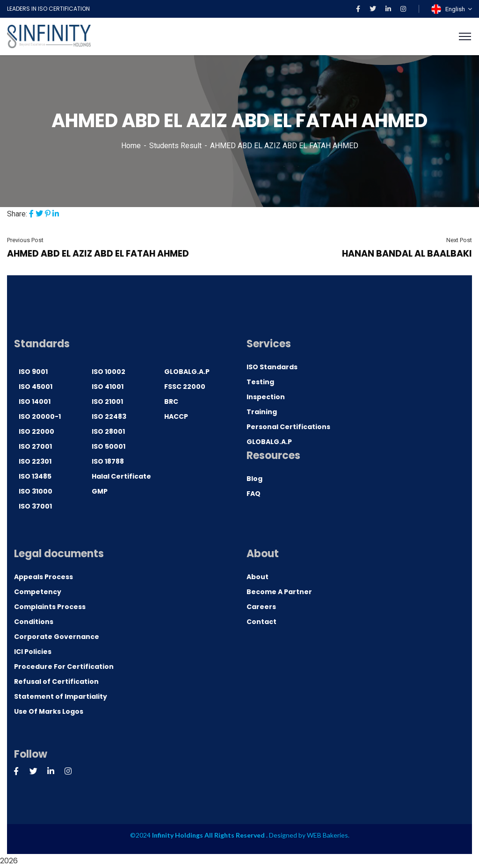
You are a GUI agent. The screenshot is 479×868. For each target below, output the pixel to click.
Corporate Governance (57, 637)
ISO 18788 (108, 461)
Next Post (459, 240)
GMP (100, 491)
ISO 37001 (35, 506)
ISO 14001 (35, 402)
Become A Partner (279, 592)
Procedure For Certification (64, 667)
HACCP (176, 416)
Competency (38, 592)
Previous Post (25, 240)
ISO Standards (272, 367)
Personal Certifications (288, 427)
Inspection (266, 397)
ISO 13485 (35, 476)
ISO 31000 (36, 491)
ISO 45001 (36, 387)
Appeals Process (44, 577)
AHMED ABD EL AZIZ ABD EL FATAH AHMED (98, 254)
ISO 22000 (36, 431)
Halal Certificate (121, 476)
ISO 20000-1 (40, 416)
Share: (17, 214)
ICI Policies (33, 652)
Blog (254, 479)
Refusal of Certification (56, 681)
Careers (261, 607)
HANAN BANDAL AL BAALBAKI (407, 254)
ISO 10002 (109, 372)
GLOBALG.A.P (187, 372)
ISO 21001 (107, 402)
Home (131, 146)
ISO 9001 (33, 372)
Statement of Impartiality (61, 696)
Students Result (175, 146)
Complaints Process (50, 607)
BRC (171, 402)
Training (262, 412)
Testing (260, 382)
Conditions (34, 622)
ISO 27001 (35, 446)
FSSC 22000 (185, 387)
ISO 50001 (109, 446)
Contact (261, 622)
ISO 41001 (108, 387)
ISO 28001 (108, 431)
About (258, 577)
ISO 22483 (109, 416)
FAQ (254, 494)
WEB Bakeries (327, 835)
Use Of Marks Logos (49, 711)
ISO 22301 (35, 461)
